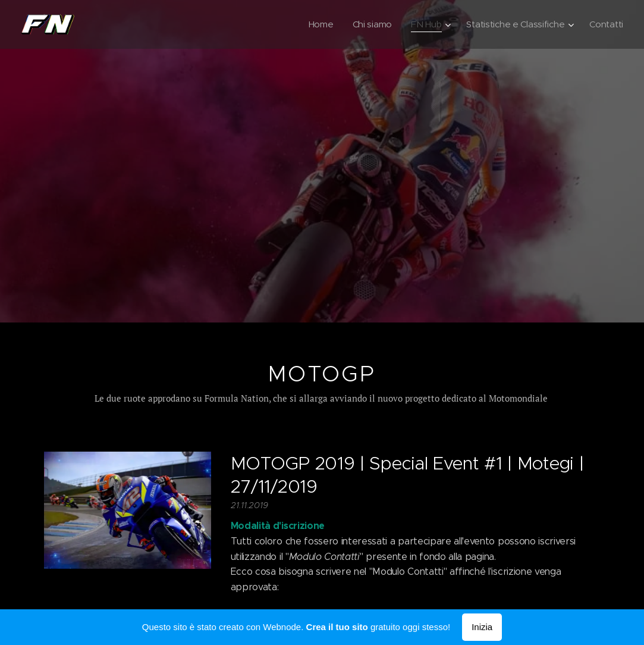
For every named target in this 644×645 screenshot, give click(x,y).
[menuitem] (316, 24)
